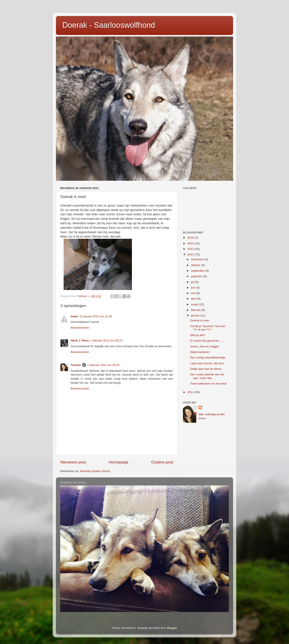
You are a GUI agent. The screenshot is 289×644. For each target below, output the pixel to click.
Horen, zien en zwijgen (205, 346)
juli (193, 282)
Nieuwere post (73, 462)
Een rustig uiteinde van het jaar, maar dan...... (207, 376)
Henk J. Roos (80, 340)
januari (196, 315)
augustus (197, 276)
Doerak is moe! (200, 320)
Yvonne (76, 365)
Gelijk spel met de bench (206, 369)
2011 (191, 392)
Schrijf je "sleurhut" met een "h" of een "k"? (208, 328)
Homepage (118, 462)
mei (194, 293)
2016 (191, 238)
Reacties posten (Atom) (95, 471)
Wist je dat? (198, 335)
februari (196, 310)
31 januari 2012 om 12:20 (96, 316)
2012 (191, 254)
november (198, 259)
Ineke (74, 316)
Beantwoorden (80, 328)
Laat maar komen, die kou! (207, 363)
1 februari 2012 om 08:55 (103, 365)
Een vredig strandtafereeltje (208, 358)
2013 (191, 249)
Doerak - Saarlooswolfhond (109, 25)
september (198, 271)
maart (195, 304)
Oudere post (162, 462)
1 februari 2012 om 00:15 (106, 340)
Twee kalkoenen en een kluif (208, 384)
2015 (191, 243)
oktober (196, 265)
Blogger (172, 628)
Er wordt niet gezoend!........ (208, 341)
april (194, 299)
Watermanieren (200, 352)
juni (193, 288)
